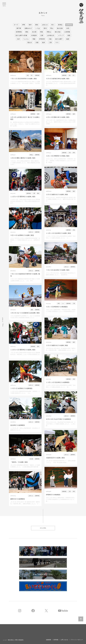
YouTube (26, 39)
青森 (34, 39)
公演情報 (67, 32)
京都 (37, 43)
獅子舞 (19, 28)
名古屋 (34, 32)
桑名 (37, 25)
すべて (16, 25)
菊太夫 (30, 43)
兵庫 (42, 35)
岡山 (52, 28)
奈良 (68, 28)
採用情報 (19, 32)
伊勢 (24, 25)
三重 (50, 43)
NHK (57, 43)
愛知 (27, 32)
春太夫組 (58, 32)
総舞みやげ (28, 28)
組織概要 (49, 640)
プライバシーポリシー (77, 640)
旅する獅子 (59, 39)
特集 (42, 32)
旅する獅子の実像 (21, 35)
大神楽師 (34, 35)
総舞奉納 (69, 25)
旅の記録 (60, 28)
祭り (53, 25)
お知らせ (45, 25)
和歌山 (49, 32)
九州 (18, 39)
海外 (30, 25)
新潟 (45, 28)
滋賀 (68, 39)
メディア (61, 35)
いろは (38, 28)
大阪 (50, 39)
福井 (44, 43)
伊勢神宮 (42, 39)
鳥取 (69, 35)
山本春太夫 (51, 35)
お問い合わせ (64, 640)
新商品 (60, 25)
